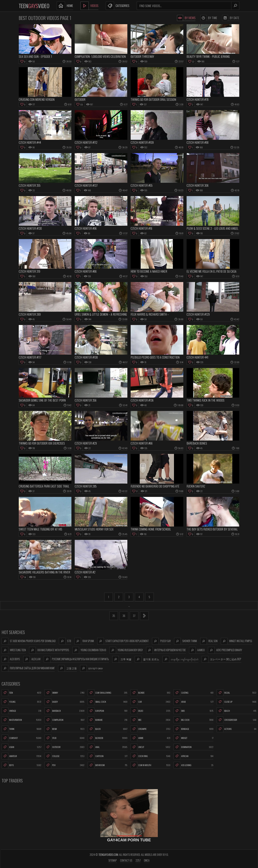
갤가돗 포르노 (147, 659)
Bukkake (108, 720)
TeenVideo (34, 6)
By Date (231, 18)
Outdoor (64, 747)
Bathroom (108, 765)
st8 (65, 641)
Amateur (21, 756)
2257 (138, 860)
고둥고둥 (67, 668)
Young (21, 702)
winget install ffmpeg (236, 641)
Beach (237, 711)
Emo (193, 711)
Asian (21, 747)
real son (209, 641)
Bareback (64, 711)
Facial (237, 693)
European (108, 711)
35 (114, 616)
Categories (118, 6)
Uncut (150, 747)
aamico (197, 650)
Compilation (64, 720)
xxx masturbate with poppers (49, 650)
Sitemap (113, 860)
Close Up (237, 702)
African (193, 756)
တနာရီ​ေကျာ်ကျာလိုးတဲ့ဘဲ (181, 659)
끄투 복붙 (122, 659)
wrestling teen (14, 650)
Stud (64, 738)
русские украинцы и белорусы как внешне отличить (76, 659)
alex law (32, 659)
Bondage (193, 729)
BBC (150, 720)
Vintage (21, 711)
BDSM (64, 729)
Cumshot (21, 738)
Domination (193, 747)
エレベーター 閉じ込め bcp (221, 659)
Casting (193, 693)
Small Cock (108, 702)
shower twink (186, 641)
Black (108, 729)
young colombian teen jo (89, 650)
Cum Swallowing (108, 693)
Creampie (150, 729)
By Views (186, 18)
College (64, 756)
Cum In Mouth (150, 765)
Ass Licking (193, 765)
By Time (209, 18)
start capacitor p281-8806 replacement (123, 641)
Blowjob (108, 738)
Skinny (64, 693)
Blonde (150, 693)
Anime (150, 738)
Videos (89, 6)
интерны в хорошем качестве (166, 650)
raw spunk (84, 641)
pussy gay (161, 641)
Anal (108, 747)
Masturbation (21, 720)
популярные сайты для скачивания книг (28, 668)
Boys (21, 765)
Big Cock (193, 720)
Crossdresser (237, 720)
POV (64, 765)
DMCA (147, 860)
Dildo (150, 711)
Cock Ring (150, 756)
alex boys (11, 659)
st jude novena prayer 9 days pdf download (29, 641)
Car (150, 702)
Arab (193, 702)
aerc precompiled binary (225, 650)
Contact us (126, 860)
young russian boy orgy (126, 650)
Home (65, 6)
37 (134, 616)
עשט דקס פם (91, 668)
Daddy (64, 702)
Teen (21, 693)
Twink (21, 729)
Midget (193, 738)
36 (124, 616)
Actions (237, 729)
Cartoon (108, 756)
